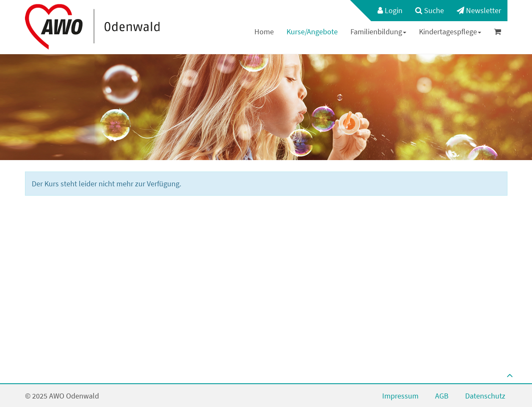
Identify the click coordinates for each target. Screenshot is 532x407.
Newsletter (479, 10)
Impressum (400, 396)
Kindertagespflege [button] (450, 32)
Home (264, 32)
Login (390, 10)
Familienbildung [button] (378, 32)
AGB (442, 396)
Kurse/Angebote (312, 32)
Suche (430, 10)
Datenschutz (485, 396)
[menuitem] (386, 11)
